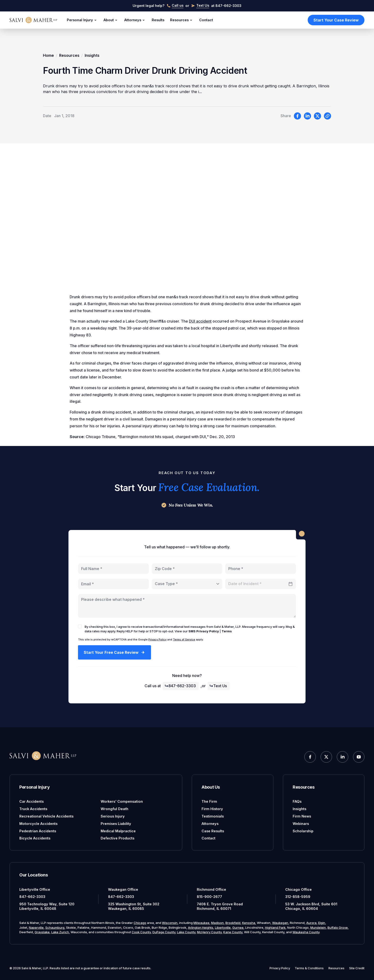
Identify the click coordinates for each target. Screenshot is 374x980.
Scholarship (303, 831)
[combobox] (187, 584)
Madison (217, 923)
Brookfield (233, 923)
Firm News (302, 816)
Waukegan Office (123, 889)
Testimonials (213, 816)
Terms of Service (184, 639)
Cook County (141, 932)
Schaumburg (55, 928)
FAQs (297, 801)
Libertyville (223, 928)
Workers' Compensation (122, 801)
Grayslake (42, 932)
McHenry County (209, 932)
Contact (206, 20)
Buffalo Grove (338, 928)
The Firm (209, 801)
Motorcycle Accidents (38, 824)
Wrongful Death (114, 809)
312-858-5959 (298, 897)
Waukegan (280, 923)
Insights (92, 55)
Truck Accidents (33, 809)
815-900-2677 (209, 897)
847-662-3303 (180, 686)
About (111, 20)
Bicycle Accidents (35, 838)
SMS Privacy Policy (204, 631)
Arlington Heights (201, 928)
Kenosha (249, 923)
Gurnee (238, 928)
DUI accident (200, 323)
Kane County (233, 932)
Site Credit (357, 968)
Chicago (140, 923)
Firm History (212, 809)
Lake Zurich (60, 932)
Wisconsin (170, 923)
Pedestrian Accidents (38, 831)
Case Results (213, 831)
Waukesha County (306, 932)
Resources (182, 20)
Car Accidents (31, 801)
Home (48, 55)
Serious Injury (113, 816)
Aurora (311, 923)
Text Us (218, 686)
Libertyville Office (35, 889)
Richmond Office (211, 889)
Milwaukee (201, 923)
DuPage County (164, 932)
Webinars (301, 824)
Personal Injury (82, 20)
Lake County (186, 932)
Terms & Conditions (309, 968)
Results (158, 20)
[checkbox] (80, 626)
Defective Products (117, 838)
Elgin (322, 923)
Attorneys (135, 20)
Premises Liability (116, 824)
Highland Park (275, 928)
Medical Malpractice (118, 831)
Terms (227, 631)
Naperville (36, 928)
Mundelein (318, 928)
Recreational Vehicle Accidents (46, 816)
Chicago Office (299, 889)
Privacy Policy (157, 639)
